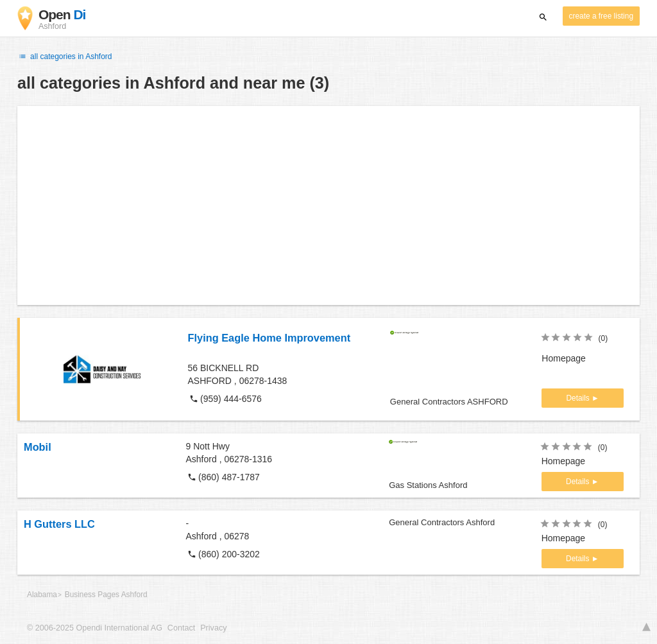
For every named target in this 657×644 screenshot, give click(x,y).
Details (579, 398)
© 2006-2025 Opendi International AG (95, 628)
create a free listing (601, 16)
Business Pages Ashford (106, 595)
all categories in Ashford (65, 57)
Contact (181, 628)
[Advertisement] (328, 205)
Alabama (42, 595)
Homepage (564, 358)
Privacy (213, 628)
